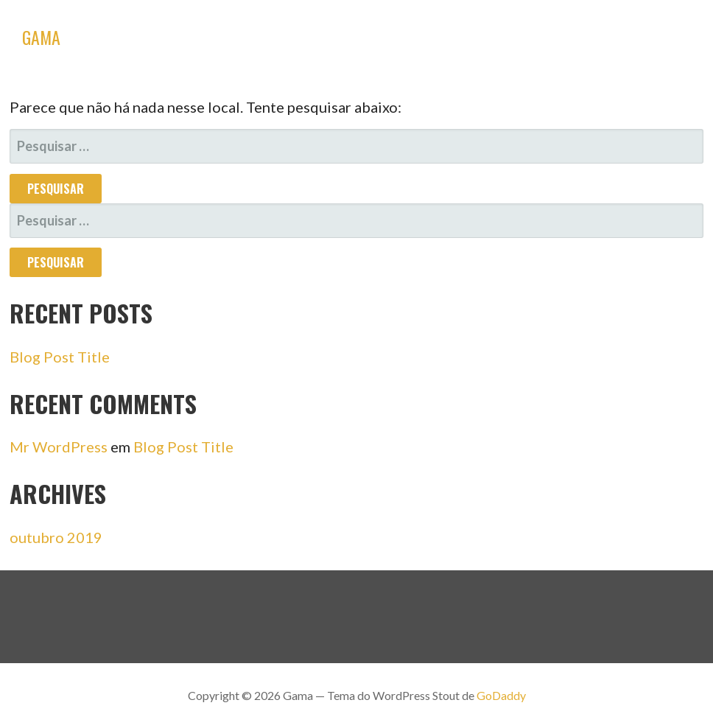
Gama (41, 37)
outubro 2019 (56, 537)
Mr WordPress (59, 447)
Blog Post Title (60, 357)
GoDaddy (501, 695)
